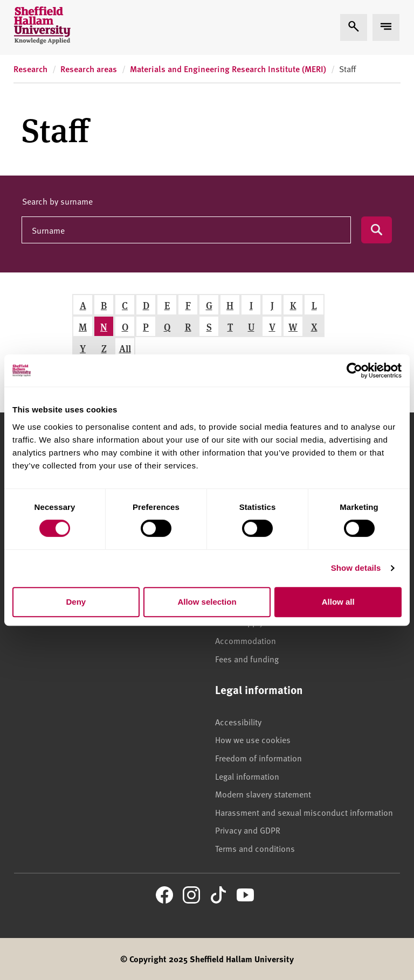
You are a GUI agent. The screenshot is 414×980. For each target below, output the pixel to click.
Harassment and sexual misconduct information (304, 812)
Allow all (338, 602)
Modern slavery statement (263, 794)
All (125, 348)
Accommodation (246, 640)
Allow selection (207, 602)
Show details (356, 568)
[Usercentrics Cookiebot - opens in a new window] (354, 370)
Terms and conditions (255, 848)
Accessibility (238, 722)
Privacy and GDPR (248, 830)
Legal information (247, 776)
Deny (76, 602)
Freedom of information (258, 758)
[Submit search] (377, 230)
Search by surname (57, 201)
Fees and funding (247, 659)
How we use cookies (253, 739)
